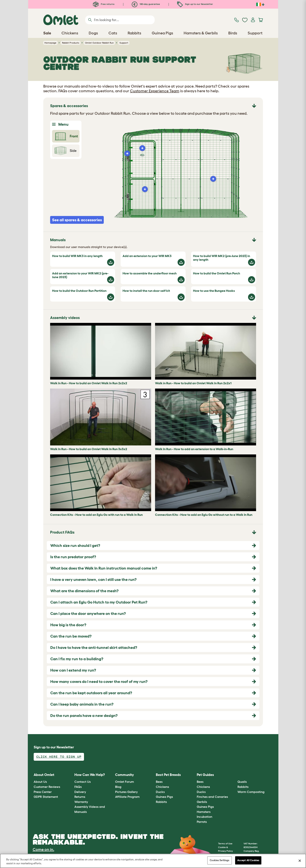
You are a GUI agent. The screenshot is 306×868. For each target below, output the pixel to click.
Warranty (81, 802)
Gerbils (202, 802)
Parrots (202, 822)
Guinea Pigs (164, 797)
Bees (159, 782)
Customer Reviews (47, 787)
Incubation (204, 817)
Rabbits (161, 802)
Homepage (50, 43)
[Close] (300, 861)
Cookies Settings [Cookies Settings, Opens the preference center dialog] (219, 860)
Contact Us (83, 782)
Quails (242, 782)
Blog (118, 787)
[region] (153, 861)
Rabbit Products (71, 43)
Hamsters (204, 812)
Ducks (160, 792)
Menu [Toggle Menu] (60, 124)
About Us (40, 782)
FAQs (78, 787)
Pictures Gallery (126, 792)
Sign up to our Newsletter (195, 4)
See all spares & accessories (77, 220)
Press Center (43, 792)
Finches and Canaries (212, 797)
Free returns (104, 4)
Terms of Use (225, 843)
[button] (235, 775)
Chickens (162, 787)
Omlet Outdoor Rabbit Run (99, 43)
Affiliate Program (127, 797)
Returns (80, 797)
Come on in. (43, 849)
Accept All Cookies (248, 860)
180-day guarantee (146, 4)
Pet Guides (205, 775)
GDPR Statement (46, 797)
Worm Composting (251, 792)
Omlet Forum (125, 782)
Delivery (80, 792)
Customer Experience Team (155, 91)
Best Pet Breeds (168, 775)
